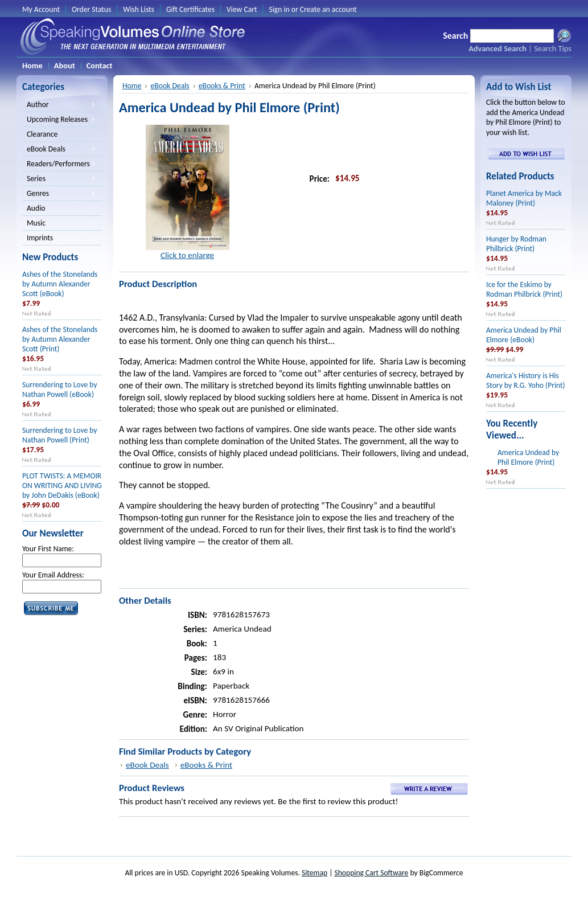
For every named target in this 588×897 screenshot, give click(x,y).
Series (59, 179)
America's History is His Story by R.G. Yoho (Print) (526, 380)
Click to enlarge (187, 255)
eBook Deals (59, 150)
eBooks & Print (222, 86)
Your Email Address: (53, 575)
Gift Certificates (190, 9)
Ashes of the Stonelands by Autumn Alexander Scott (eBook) (60, 284)
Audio (59, 209)
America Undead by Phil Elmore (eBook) (524, 335)
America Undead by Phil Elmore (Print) (528, 457)
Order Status (91, 9)
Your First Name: (48, 549)
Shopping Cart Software (371, 873)
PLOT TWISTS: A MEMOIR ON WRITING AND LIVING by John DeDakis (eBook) (62, 486)
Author (59, 105)
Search (455, 36)
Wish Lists (139, 9)
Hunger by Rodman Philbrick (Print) (516, 244)
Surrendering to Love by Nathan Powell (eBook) (60, 390)
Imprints (59, 239)
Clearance (42, 134)
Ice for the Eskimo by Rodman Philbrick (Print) (524, 289)
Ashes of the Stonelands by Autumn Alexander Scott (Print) (60, 339)
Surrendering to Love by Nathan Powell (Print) (60, 435)
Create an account (328, 9)
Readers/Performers (59, 165)
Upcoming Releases (59, 120)
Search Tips (553, 48)
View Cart (242, 9)
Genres (59, 194)
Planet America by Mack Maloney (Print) (524, 198)
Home (132, 86)
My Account (41, 9)
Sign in (279, 9)
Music (59, 224)
